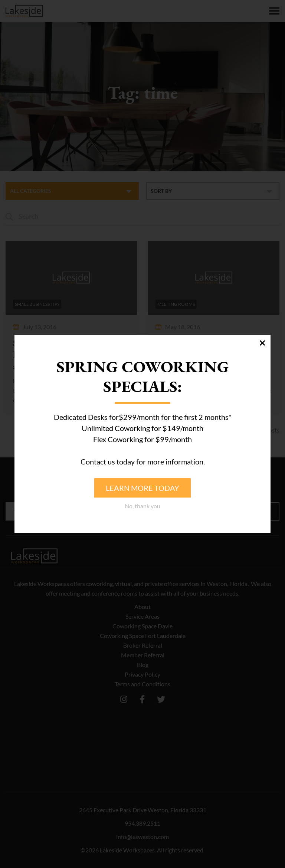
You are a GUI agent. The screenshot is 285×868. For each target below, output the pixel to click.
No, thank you (142, 506)
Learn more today (142, 488)
